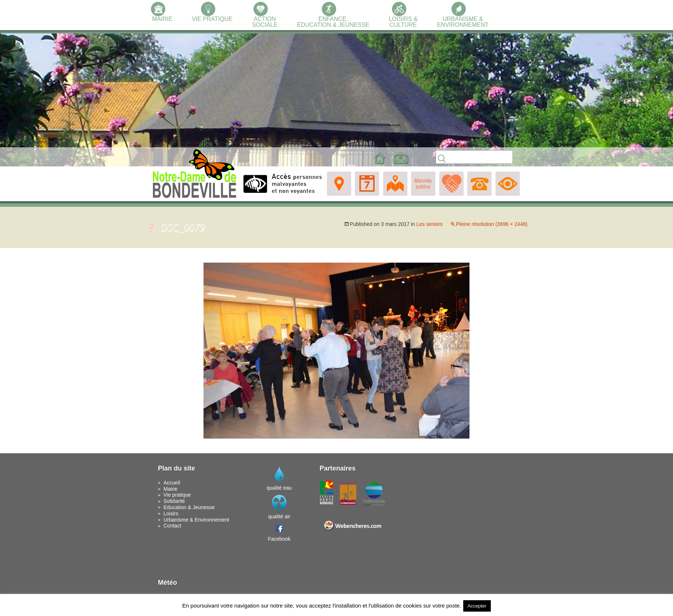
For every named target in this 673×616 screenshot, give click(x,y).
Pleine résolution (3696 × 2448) (492, 224)
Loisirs (171, 514)
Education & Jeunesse (189, 507)
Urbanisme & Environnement (196, 520)
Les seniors (429, 224)
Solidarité (174, 501)
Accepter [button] (477, 606)
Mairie (170, 489)
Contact (172, 526)
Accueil (172, 483)
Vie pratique (177, 495)
